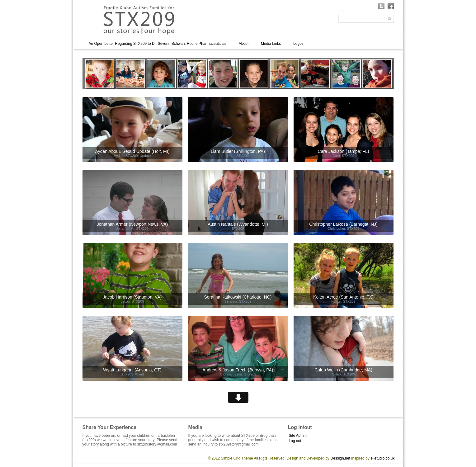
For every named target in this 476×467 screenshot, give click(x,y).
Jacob (125, 301)
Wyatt (139, 374)
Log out (295, 441)
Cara (336, 156)
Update (145, 156)
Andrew (225, 374)
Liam (231, 156)
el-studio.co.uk (382, 458)
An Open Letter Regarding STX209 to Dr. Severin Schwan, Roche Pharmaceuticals (158, 44)
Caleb (336, 374)
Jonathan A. (125, 229)
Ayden (119, 156)
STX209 (132, 156)
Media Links (271, 44)
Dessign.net (340, 458)
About (244, 44)
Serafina (231, 301)
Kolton (336, 301)
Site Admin (298, 436)
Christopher (336, 229)
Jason (237, 374)
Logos (298, 44)
